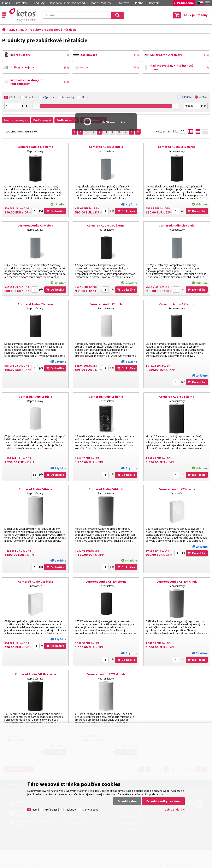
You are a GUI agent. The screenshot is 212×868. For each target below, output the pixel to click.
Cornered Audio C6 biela (35, 489)
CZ (200, 3)
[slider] (36, 106)
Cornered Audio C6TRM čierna (35, 674)
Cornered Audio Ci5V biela (177, 225)
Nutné (35, 810)
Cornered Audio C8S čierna (177, 489)
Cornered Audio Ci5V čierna (106, 225)
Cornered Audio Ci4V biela (35, 225)
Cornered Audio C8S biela (35, 582)
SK (207, 3)
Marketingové (90, 810)
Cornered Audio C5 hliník (106, 397)
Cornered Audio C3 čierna (35, 304)
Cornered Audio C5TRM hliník (177, 582)
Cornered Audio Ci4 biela (106, 147)
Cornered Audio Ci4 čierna (35, 147)
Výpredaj (49, 97)
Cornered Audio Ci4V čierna (177, 147)
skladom (187, 97)
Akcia (85, 97)
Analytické (71, 810)
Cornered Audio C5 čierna (177, 304)
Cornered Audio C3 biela (106, 304)
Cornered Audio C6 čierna (177, 397)
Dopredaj (68, 97)
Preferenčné (52, 810)
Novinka (30, 97)
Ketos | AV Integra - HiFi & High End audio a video (24, 15)
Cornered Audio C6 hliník (106, 489)
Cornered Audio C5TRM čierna (106, 582)
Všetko (13, 97)
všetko (203, 97)
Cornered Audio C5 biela (35, 397)
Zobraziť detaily (175, 810)
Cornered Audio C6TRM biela (106, 674)
